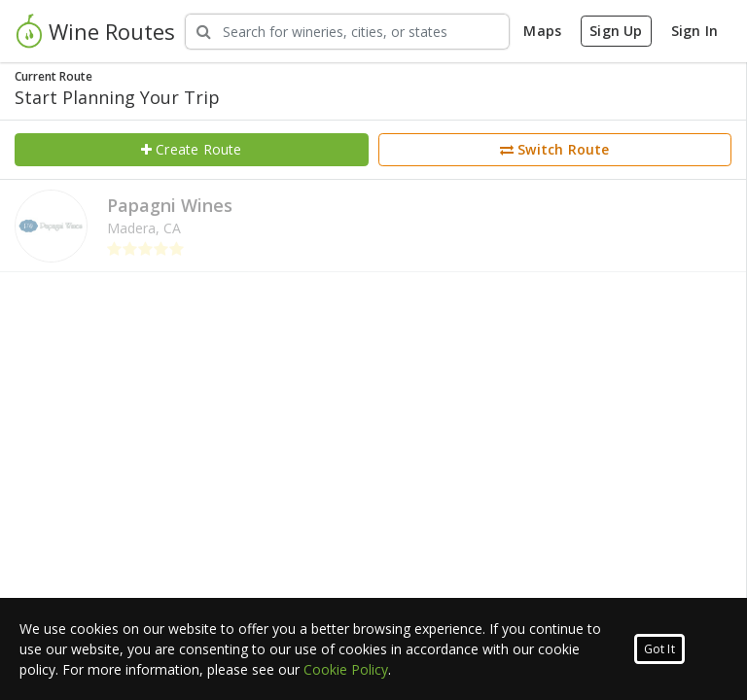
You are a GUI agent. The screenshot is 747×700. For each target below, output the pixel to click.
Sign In (694, 31)
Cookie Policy (346, 669)
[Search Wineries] (347, 32)
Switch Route (555, 149)
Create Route (192, 149)
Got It (659, 649)
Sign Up (616, 31)
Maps (542, 31)
